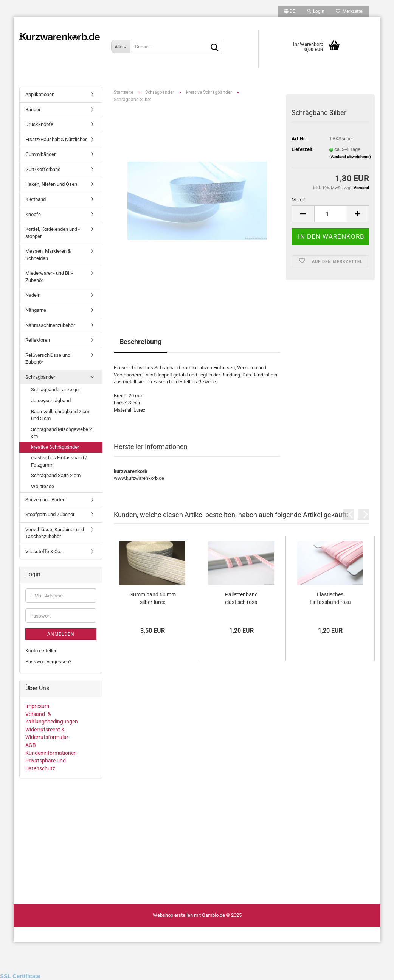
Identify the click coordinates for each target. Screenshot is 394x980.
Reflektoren (38, 340)
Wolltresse (43, 486)
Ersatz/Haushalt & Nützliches (57, 139)
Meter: (298, 200)
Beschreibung (140, 341)
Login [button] (316, 11)
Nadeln (33, 295)
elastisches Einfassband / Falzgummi (59, 461)
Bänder (33, 110)
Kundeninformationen (51, 753)
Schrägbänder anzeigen (56, 390)
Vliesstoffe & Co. (43, 551)
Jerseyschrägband (51, 401)
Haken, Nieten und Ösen (51, 184)
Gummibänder (40, 154)
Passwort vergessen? (48, 662)
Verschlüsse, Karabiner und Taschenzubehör (55, 533)
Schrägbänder (40, 377)
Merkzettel (350, 11)
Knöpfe (33, 214)
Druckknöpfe (39, 124)
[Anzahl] (330, 214)
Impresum (37, 706)
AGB (31, 745)
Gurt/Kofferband (43, 169)
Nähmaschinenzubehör (50, 325)
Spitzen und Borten (45, 500)
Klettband (36, 199)
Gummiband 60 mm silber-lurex (153, 598)
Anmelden (61, 634)
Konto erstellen (41, 651)
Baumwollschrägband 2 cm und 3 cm (60, 415)
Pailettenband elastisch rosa (241, 598)
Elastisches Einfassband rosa (330, 598)
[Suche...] (121, 47)
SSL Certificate (20, 976)
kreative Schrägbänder (55, 447)
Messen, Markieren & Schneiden (48, 255)
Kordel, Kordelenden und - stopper (53, 233)
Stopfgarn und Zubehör (50, 514)
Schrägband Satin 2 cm (56, 475)
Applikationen (40, 94)
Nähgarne (36, 310)
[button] (290, 11)
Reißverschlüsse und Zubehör (48, 359)
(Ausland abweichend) (350, 157)
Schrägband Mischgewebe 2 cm (61, 433)
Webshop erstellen (173, 915)
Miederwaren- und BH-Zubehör (49, 277)
